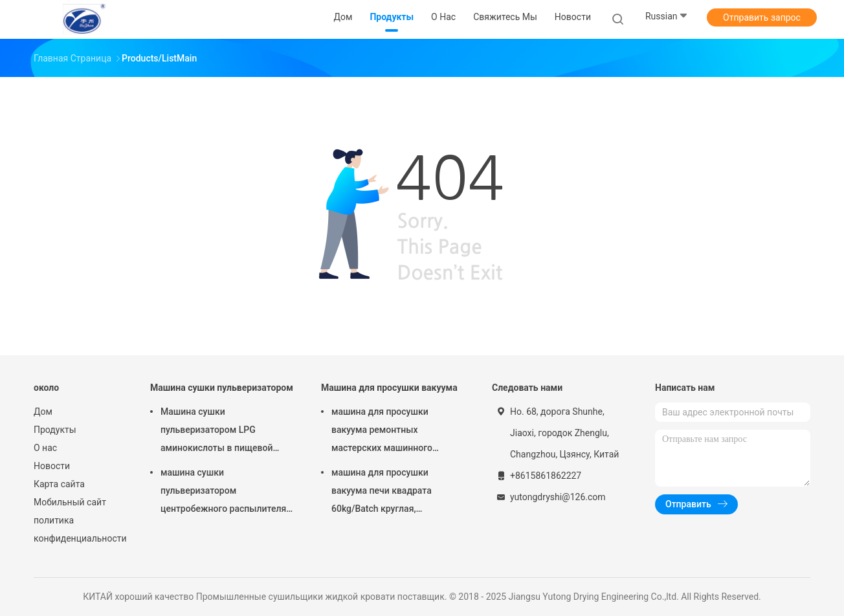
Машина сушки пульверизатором (222, 388)
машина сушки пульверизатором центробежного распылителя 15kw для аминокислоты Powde (223, 492)
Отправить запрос (762, 17)
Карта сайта (59, 484)
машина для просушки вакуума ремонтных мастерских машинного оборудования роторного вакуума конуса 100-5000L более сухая (388, 432)
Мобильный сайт (70, 502)
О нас (45, 448)
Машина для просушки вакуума (389, 388)
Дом (43, 412)
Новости (52, 466)
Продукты (55, 430)
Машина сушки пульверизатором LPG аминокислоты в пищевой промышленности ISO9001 (217, 432)
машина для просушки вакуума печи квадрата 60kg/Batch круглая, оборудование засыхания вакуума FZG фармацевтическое (386, 492)
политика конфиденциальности (79, 529)
